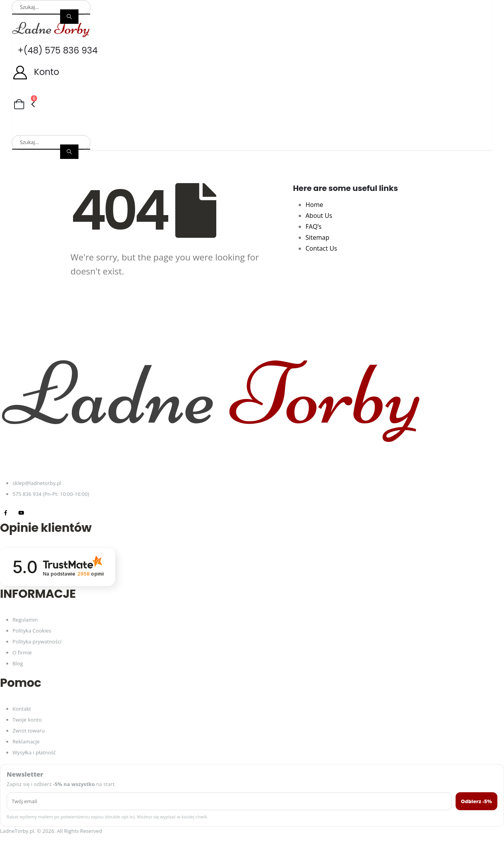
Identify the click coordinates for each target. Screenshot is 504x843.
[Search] (69, 17)
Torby (346, 117)
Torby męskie (100, 117)
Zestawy (25, 129)
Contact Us (321, 248)
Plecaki (302, 117)
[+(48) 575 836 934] (252, 51)
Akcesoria (433, 117)
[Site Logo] (51, 29)
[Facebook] (6, 513)
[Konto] (252, 72)
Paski (387, 117)
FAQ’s (314, 226)
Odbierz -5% (477, 801)
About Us (319, 216)
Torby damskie (35, 117)
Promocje (71, 129)
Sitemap (318, 237)
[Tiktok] (37, 513)
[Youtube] (21, 513)
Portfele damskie (170, 117)
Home (314, 205)
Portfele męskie (243, 117)
